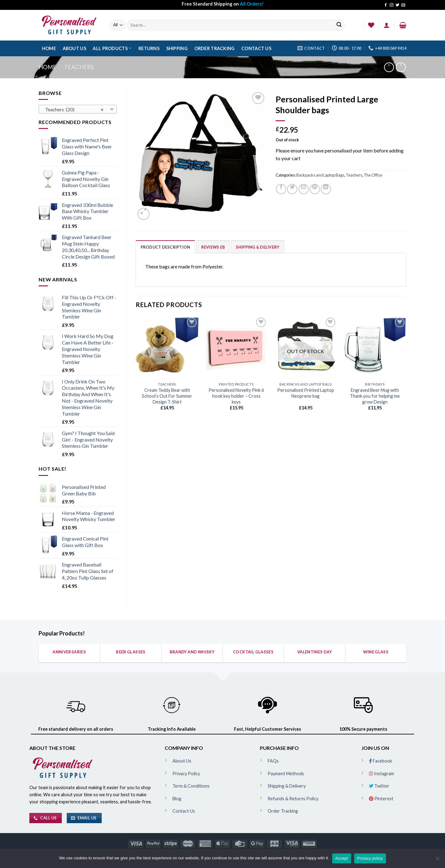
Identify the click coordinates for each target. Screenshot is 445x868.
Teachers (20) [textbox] (74, 109)
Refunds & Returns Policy (293, 799)
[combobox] (78, 109)
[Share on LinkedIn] (326, 189)
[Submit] (339, 25)
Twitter (379, 786)
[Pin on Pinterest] (315, 189)
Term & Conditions (191, 786)
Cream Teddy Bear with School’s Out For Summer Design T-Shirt (167, 396)
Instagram (381, 774)
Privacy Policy (186, 774)
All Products (112, 48)
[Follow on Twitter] (397, 5)
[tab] (165, 247)
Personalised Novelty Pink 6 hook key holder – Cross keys (236, 396)
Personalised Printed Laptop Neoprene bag (306, 393)
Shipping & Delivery (258, 247)
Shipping (177, 48)
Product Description (165, 247)
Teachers (79, 67)
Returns (149, 48)
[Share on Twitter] (292, 189)
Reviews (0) (213, 247)
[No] (437, 860)
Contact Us (256, 48)
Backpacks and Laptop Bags (320, 175)
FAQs (273, 761)
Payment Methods (286, 774)
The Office (373, 175)
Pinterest (381, 799)
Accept (342, 858)
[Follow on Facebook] (386, 5)
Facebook (381, 761)
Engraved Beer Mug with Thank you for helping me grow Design (375, 396)
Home (49, 48)
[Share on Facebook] (281, 189)
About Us (74, 48)
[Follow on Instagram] (392, 5)
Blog (177, 799)
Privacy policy (370, 858)
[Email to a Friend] (304, 189)
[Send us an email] (403, 5)
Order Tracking (215, 48)
